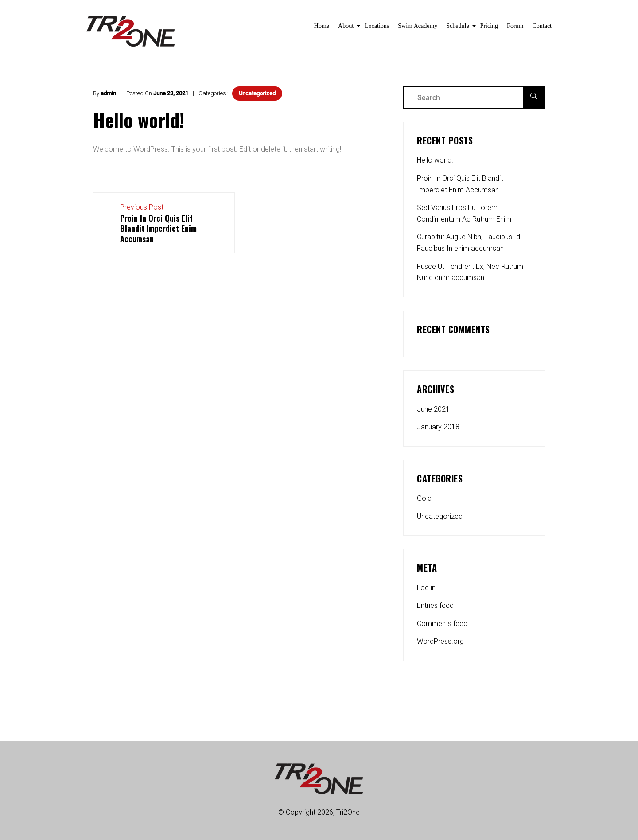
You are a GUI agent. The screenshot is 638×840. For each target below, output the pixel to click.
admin (108, 93)
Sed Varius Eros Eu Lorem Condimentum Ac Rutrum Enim (464, 213)
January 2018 (438, 427)
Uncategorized (257, 93)
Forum (515, 26)
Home (322, 26)
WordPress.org (440, 641)
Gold (424, 498)
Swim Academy (418, 26)
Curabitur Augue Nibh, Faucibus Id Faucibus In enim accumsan (469, 243)
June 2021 (433, 409)
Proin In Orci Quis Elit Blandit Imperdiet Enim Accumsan (460, 184)
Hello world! (435, 160)
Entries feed (435, 605)
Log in (426, 588)
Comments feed (442, 624)
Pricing (489, 26)
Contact (542, 26)
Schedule (459, 29)
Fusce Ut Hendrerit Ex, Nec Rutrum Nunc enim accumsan (470, 272)
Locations (377, 26)
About (347, 29)
